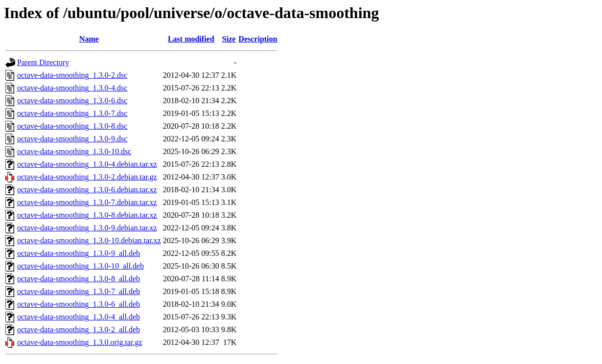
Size (229, 39)
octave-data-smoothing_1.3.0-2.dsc (72, 75)
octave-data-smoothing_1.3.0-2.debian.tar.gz (87, 177)
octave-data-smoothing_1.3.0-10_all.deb (81, 266)
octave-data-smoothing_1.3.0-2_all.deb (79, 330)
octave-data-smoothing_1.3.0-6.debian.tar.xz (87, 190)
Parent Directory (43, 62)
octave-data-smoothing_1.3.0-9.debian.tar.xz (87, 228)
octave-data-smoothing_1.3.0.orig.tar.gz (80, 342)
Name (89, 39)
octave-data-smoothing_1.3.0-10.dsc (74, 151)
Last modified (191, 39)
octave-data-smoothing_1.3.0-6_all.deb (79, 304)
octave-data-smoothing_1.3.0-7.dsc (72, 113)
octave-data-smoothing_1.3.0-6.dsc (72, 101)
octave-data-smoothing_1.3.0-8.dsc (72, 126)
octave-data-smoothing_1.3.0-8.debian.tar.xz (87, 215)
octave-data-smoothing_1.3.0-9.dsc (72, 139)
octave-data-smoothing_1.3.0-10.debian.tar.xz (89, 240)
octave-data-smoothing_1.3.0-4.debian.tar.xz (87, 164)
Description (258, 39)
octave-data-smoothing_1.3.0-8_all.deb (79, 279)
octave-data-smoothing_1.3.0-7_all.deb (79, 291)
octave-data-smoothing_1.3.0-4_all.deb (79, 317)
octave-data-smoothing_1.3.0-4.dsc (72, 88)
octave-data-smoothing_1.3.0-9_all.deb (79, 253)
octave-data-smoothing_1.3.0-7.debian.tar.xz (87, 202)
